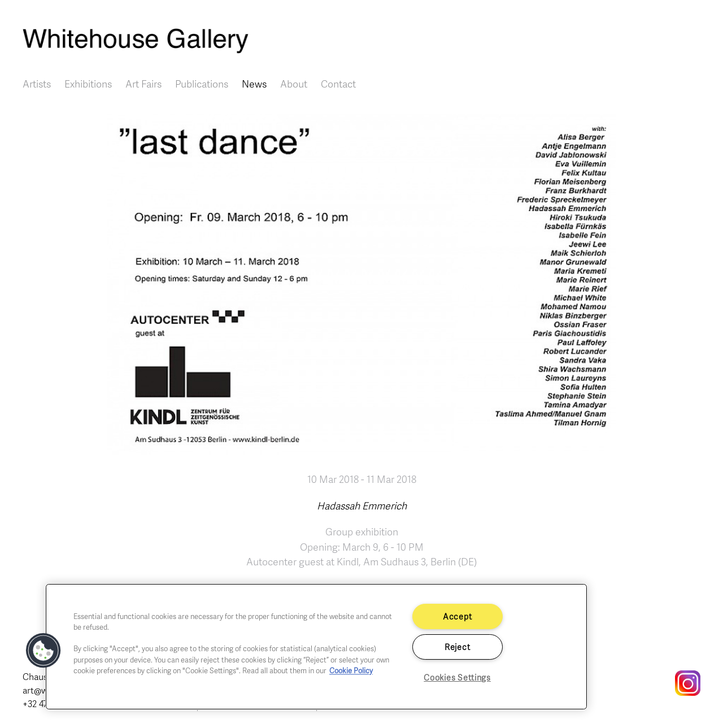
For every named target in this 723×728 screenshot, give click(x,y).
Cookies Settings (457, 677)
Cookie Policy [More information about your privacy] (351, 670)
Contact (338, 84)
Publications (202, 84)
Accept (457, 616)
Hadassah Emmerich (362, 505)
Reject (457, 647)
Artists (37, 84)
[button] (43, 651)
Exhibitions (88, 84)
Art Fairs (143, 84)
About (294, 84)
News (254, 84)
